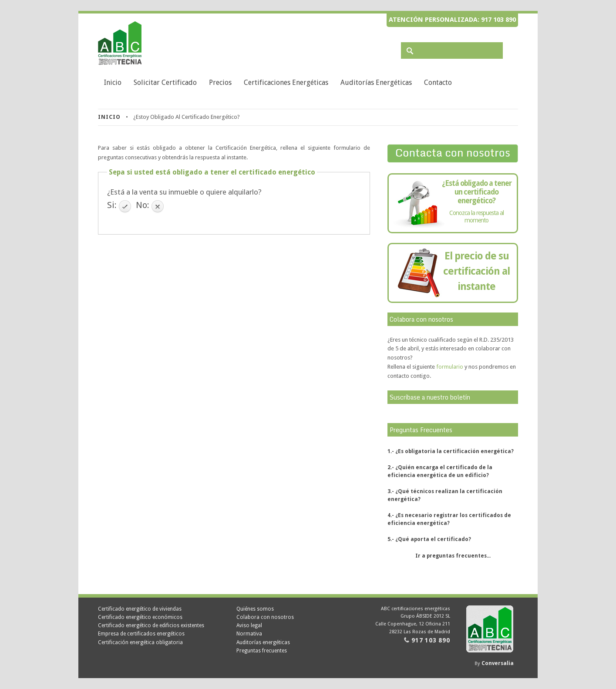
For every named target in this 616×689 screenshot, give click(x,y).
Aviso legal (249, 625)
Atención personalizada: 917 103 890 (452, 20)
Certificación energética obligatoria (140, 642)
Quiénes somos (255, 609)
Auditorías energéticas (376, 82)
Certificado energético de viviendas (140, 609)
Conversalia (498, 663)
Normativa (249, 634)
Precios (220, 82)
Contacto (438, 82)
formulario (450, 367)
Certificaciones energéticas (286, 82)
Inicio (113, 82)
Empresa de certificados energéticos (141, 634)
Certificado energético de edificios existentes (151, 625)
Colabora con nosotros (265, 617)
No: (143, 205)
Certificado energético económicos (140, 617)
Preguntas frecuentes (262, 651)
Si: (112, 205)
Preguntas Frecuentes (421, 430)
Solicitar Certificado (165, 82)
